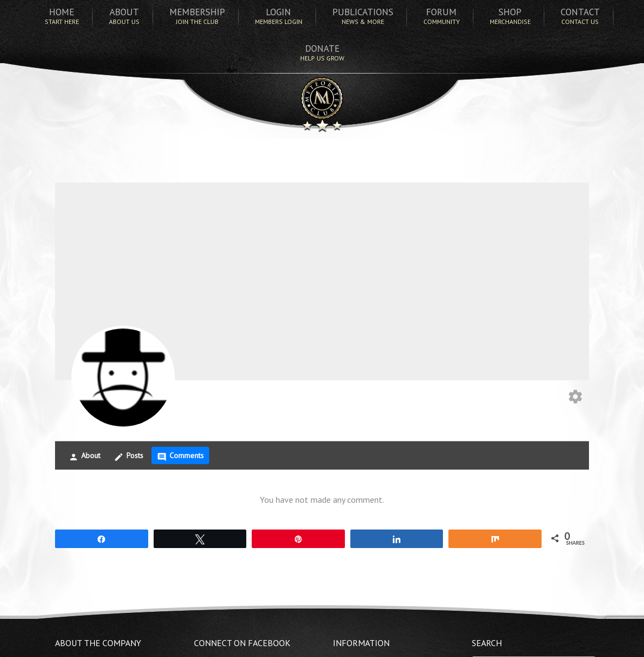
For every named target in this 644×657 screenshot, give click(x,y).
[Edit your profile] (575, 398)
